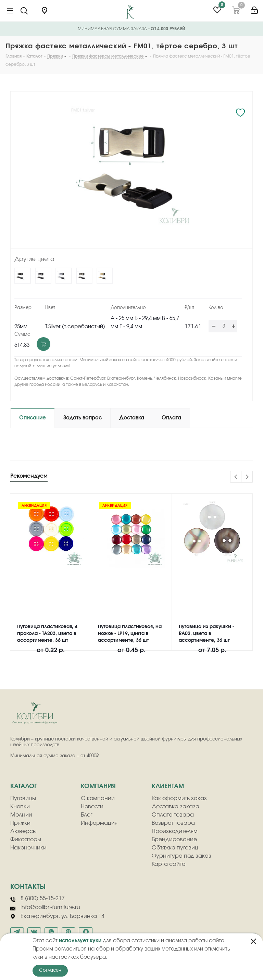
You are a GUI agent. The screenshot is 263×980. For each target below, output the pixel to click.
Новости (92, 807)
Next (247, 477)
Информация (99, 823)
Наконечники (28, 848)
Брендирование (174, 840)
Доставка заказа (176, 807)
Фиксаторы (26, 840)
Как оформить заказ (179, 798)
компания (98, 786)
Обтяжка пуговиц (175, 848)
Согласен (50, 971)
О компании (98, 798)
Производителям (175, 831)
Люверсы (23, 831)
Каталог (24, 786)
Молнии (21, 815)
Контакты (28, 887)
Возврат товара (173, 823)
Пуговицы (23, 798)
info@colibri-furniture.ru (45, 908)
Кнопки (20, 807)
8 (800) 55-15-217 (37, 899)
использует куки (80, 941)
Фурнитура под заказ (181, 856)
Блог (87, 815)
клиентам (168, 786)
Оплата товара (173, 815)
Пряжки (20, 823)
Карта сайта (169, 864)
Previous (236, 477)
